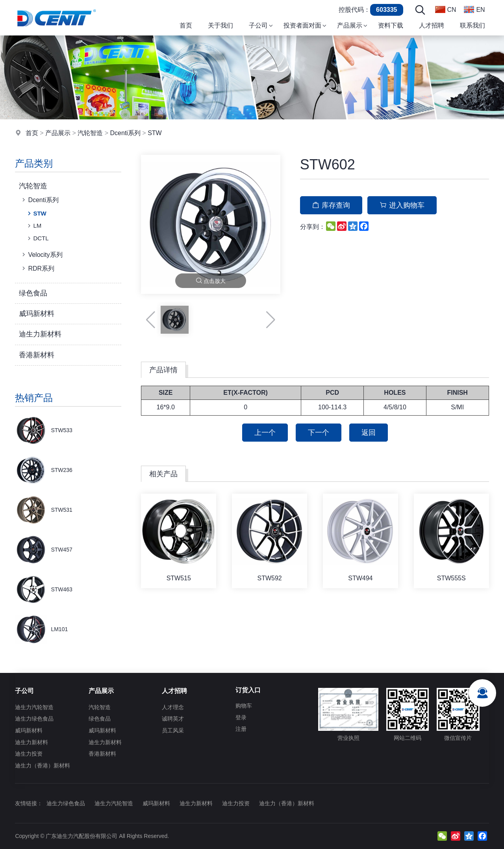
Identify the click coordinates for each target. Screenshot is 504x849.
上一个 (265, 433)
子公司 (24, 691)
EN (474, 9)
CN (445, 9)
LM (34, 226)
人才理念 (173, 707)
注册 (241, 729)
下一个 (319, 433)
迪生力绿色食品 (34, 719)
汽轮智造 (90, 133)
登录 (241, 717)
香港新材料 (37, 355)
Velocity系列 (41, 255)
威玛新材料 (37, 314)
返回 (369, 433)
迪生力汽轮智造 (34, 707)
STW (155, 133)
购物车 (244, 706)
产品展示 (58, 133)
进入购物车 (402, 205)
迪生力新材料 (40, 334)
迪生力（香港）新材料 (43, 765)
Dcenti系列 (125, 133)
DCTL (37, 238)
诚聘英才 (173, 719)
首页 (32, 133)
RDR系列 (37, 268)
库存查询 (331, 205)
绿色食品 (33, 293)
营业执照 (348, 714)
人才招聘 (174, 691)
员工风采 (173, 730)
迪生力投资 (29, 754)
